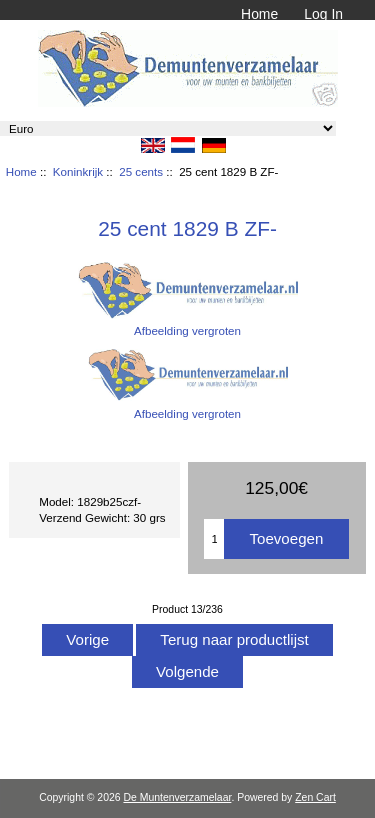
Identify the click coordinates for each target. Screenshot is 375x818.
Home (259, 14)
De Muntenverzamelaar (177, 797)
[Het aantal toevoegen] (214, 539)
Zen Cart (315, 797)
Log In (323, 14)
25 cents (141, 171)
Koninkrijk (78, 171)
